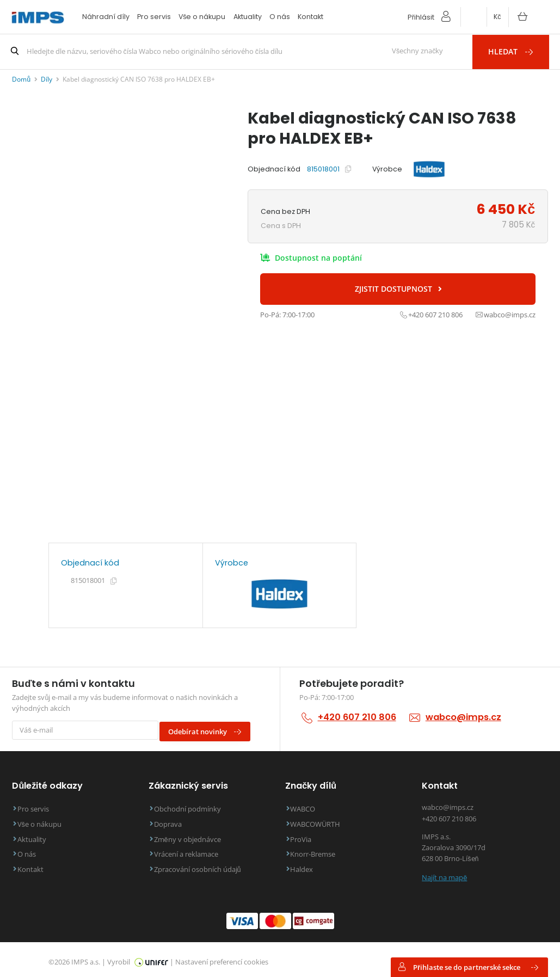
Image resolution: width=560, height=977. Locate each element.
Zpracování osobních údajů (202, 865)
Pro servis (154, 17)
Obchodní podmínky (192, 805)
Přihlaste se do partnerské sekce (469, 967)
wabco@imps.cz (462, 717)
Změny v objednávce (192, 835)
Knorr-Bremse (318, 850)
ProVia (306, 835)
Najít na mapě (444, 872)
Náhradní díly (106, 17)
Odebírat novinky (209, 728)
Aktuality (248, 17)
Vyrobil (138, 957)
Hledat (517, 51)
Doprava (172, 820)
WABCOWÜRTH (320, 820)
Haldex (306, 865)
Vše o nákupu (202, 17)
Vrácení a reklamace (190, 850)
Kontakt (310, 17)
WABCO (307, 805)
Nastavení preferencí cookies (222, 957)
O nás (280, 17)
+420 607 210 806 (357, 717)
